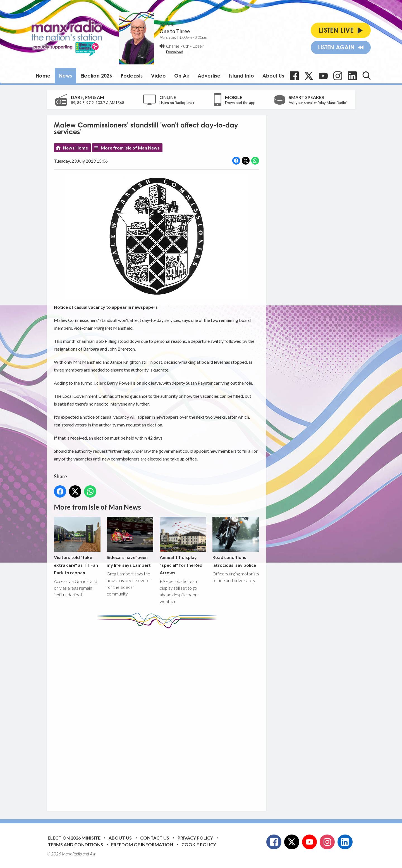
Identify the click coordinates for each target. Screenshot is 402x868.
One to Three (175, 31)
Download (175, 52)
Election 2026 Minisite (74, 838)
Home (43, 76)
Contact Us (155, 838)
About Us (273, 76)
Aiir (93, 854)
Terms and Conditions (75, 844)
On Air (182, 76)
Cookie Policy (199, 844)
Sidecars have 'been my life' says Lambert (130, 542)
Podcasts (132, 76)
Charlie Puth (178, 46)
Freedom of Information (142, 844)
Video (158, 76)
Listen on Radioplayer (177, 103)
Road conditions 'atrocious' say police (235, 542)
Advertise (209, 76)
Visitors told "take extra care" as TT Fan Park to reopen (77, 546)
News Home (75, 148)
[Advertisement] (159, 715)
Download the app (240, 103)
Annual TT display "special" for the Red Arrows (183, 546)
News (65, 76)
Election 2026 (96, 76)
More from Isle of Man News (130, 148)
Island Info (241, 76)
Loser (198, 46)
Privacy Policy (195, 838)
